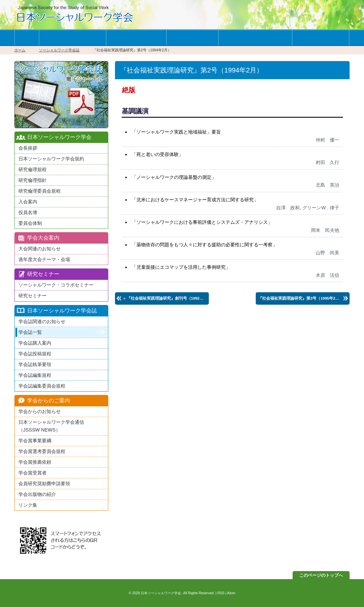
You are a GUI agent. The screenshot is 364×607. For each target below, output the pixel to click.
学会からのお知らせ (255, 38)
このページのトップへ (321, 575)
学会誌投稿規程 (35, 354)
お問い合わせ (320, 38)
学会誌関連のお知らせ (42, 321)
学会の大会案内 (136, 38)
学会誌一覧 (192, 38)
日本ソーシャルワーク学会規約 (51, 159)
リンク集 (28, 505)
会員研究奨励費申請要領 (44, 484)
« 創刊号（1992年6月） (166, 298)
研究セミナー (33, 296)
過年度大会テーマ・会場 (44, 259)
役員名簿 (28, 212)
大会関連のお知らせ (40, 249)
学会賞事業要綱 (35, 441)
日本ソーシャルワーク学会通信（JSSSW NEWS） (51, 426)
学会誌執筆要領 (35, 364)
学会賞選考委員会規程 (42, 451)
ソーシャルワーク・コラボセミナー (56, 285)
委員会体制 (30, 223)
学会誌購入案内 (35, 343)
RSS (221, 593)
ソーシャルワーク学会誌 (59, 50)
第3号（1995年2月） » (302, 298)
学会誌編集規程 (35, 375)
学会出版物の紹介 (37, 494)
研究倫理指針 (33, 180)
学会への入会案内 (72, 38)
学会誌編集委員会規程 (42, 386)
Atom (231, 593)
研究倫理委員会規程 (40, 191)
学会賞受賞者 (33, 473)
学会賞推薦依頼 (35, 462)
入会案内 (28, 202)
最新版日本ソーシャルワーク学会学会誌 (61, 95)
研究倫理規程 (33, 169)
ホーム (27, 38)
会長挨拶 (28, 148)
